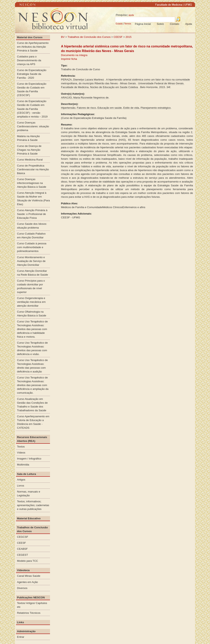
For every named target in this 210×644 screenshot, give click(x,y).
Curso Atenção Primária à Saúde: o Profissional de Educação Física (32, 214)
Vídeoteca (23, 570)
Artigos (21, 480)
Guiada (119, 24)
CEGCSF (23, 537)
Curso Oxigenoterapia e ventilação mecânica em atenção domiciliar (31, 302)
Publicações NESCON (31, 597)
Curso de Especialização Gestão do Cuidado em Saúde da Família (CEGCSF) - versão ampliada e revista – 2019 (32, 109)
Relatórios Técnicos (29, 613)
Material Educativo (29, 518)
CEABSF (22, 549)
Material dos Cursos (30, 37)
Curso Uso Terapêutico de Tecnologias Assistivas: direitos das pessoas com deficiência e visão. (32, 348)
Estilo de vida (131, 108)
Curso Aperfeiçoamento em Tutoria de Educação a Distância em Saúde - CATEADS (33, 422)
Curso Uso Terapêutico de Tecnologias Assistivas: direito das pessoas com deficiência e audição (32, 366)
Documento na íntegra (74, 55)
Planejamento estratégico (156, 108)
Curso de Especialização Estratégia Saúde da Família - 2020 (32, 74)
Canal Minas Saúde (29, 576)
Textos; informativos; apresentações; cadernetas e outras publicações (33, 505)
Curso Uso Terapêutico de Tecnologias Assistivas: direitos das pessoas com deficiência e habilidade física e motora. (32, 329)
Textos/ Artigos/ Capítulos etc (32, 605)
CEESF (118, 37)
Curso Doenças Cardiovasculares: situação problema (33, 126)
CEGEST (22, 555)
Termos (128, 24)
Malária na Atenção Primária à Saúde (28, 138)
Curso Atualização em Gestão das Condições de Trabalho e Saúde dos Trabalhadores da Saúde (32, 405)
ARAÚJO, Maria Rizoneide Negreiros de (85, 98)
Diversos (22, 588)
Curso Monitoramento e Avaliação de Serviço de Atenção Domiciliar (31, 261)
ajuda (131, 15)
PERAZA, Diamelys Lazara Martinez (82, 80)
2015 (129, 37)
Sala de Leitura (26, 474)
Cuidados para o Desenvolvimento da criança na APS (29, 60)
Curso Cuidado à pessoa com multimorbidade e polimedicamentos (32, 247)
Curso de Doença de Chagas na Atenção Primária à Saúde (29, 150)
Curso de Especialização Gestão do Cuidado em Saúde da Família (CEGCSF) (32, 89)
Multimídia (23, 465)
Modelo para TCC (27, 561)
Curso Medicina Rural (30, 160)
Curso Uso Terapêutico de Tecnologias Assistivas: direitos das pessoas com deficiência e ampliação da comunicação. (33, 385)
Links (20, 622)
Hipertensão (68, 108)
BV (63, 37)
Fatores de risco (86, 108)
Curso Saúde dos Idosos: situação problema (32, 226)
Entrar (21, 637)
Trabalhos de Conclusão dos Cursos (89, 37)
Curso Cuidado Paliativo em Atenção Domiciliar (31, 236)
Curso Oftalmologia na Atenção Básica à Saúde (32, 314)
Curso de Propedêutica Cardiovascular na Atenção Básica (33, 169)
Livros (21, 486)
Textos (21, 447)
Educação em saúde (110, 108)
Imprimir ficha (69, 59)
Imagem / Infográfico (29, 459)
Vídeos (21, 453)
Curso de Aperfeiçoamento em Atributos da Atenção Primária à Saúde (33, 47)
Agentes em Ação (27, 582)
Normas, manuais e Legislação (29, 494)
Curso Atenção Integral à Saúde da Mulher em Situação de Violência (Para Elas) (33, 199)
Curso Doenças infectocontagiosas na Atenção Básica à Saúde (32, 183)
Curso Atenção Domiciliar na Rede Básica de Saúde (32, 273)
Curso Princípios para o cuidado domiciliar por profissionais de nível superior (31, 286)
